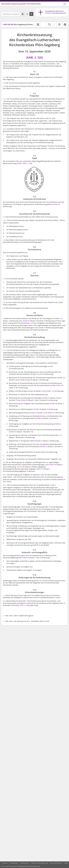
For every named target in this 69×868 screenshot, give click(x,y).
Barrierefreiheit (56, 863)
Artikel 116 (58, 318)
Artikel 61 (39, 441)
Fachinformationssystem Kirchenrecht (21, 4)
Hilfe (66, 863)
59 (43, 374)
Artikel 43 (29, 380)
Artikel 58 (54, 404)
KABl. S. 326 (35, 57)
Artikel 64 (42, 328)
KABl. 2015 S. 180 (22, 605)
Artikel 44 (56, 204)
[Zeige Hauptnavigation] (65, 4)
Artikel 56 (6, 325)
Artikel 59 (45, 452)
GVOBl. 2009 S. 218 (24, 163)
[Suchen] (31, 14)
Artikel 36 (54, 385)
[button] (44, 24)
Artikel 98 (24, 400)
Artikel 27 (33, 413)
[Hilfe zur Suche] (23, 14)
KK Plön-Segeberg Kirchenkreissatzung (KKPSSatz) (28, 24)
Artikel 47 (51, 413)
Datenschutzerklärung (40, 863)
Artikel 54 (35, 374)
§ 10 (42, 469)
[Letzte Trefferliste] (27, 14)
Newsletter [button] (14, 863)
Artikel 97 (46, 398)
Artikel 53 (39, 418)
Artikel (49, 391)
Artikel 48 (32, 391)
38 (62, 385)
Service (5, 863)
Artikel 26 (53, 465)
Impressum (25, 863)
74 (15, 388)
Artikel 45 (38, 64)
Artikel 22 (61, 378)
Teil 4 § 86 (21, 467)
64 (53, 391)
